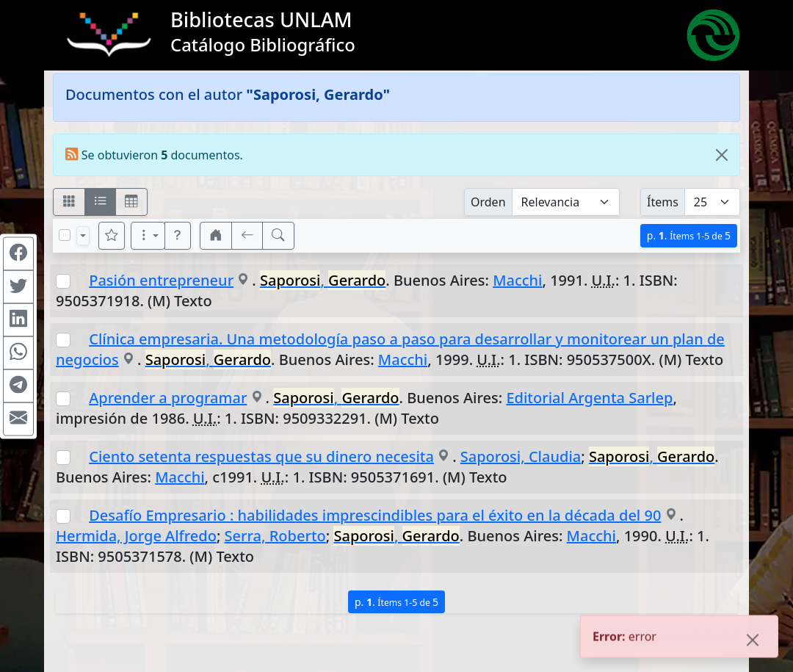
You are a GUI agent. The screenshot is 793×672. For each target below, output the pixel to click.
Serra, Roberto (275, 536)
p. (689, 235)
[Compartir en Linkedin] (18, 319)
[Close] (722, 155)
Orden (488, 202)
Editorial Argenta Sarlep (589, 398)
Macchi (517, 280)
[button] (178, 236)
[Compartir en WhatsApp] (18, 353)
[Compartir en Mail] (18, 419)
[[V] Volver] (247, 236)
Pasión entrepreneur (161, 280)
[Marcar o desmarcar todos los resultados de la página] (65, 235)
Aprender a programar (168, 398)
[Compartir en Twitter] (18, 286)
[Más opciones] (148, 236)
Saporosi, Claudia (521, 456)
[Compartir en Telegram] (18, 386)
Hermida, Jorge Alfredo (136, 536)
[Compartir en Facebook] (18, 253)
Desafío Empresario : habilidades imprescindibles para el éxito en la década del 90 (375, 515)
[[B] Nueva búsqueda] (278, 236)
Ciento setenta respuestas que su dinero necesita (261, 456)
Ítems (663, 202)
